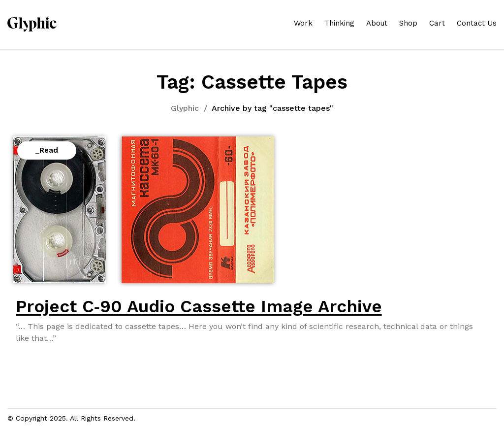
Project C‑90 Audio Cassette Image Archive (199, 306)
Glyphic (185, 108)
